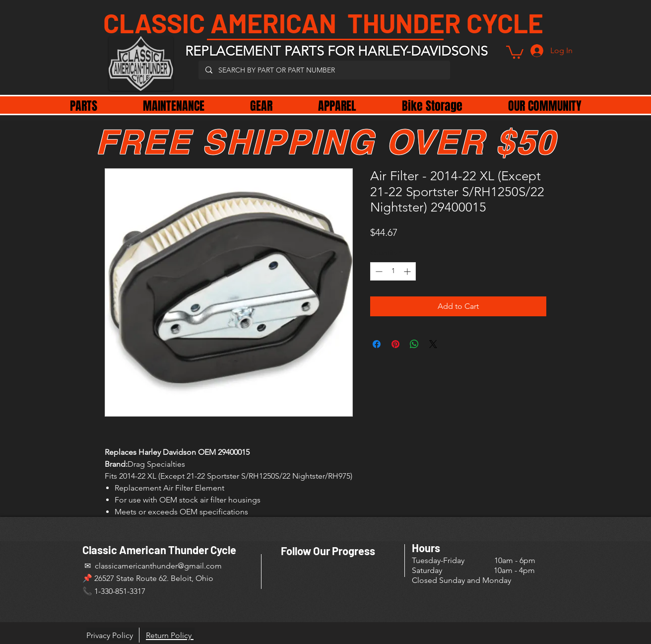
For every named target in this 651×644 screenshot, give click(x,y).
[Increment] (408, 271)
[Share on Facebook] (377, 344)
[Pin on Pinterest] (395, 344)
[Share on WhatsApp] (414, 344)
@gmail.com (200, 566)
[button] (515, 51)
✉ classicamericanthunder (130, 566)
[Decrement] (378, 271)
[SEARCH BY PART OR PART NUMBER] (324, 70)
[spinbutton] (393, 271)
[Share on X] (433, 344)
